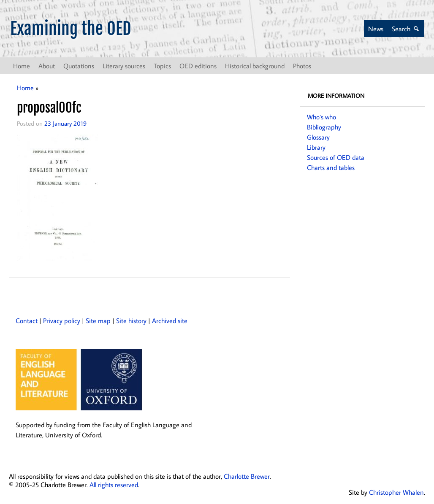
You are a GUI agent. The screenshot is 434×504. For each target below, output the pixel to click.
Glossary (318, 137)
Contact (27, 321)
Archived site (170, 321)
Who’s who (321, 117)
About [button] (47, 66)
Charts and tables (331, 167)
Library (316, 147)
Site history (131, 321)
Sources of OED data (336, 157)
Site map (98, 321)
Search (401, 29)
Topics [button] (162, 66)
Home (22, 66)
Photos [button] (302, 66)
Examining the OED (71, 29)
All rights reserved (114, 485)
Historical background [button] (255, 66)
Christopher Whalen (396, 492)
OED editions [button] (198, 66)
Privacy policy (62, 321)
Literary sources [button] (124, 66)
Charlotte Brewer (247, 476)
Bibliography (324, 127)
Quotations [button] (79, 66)
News (376, 29)
